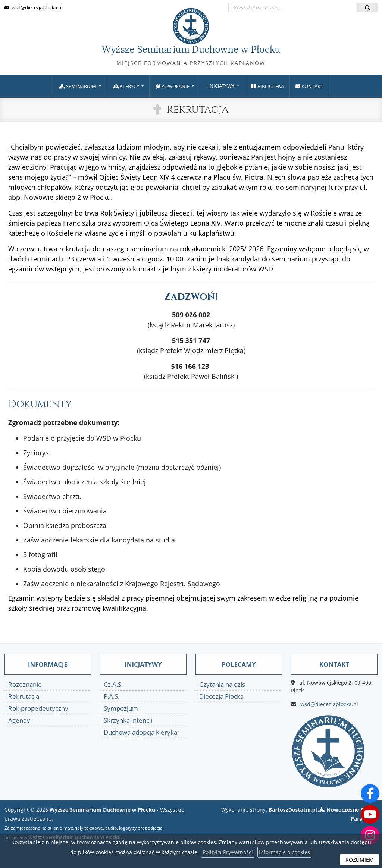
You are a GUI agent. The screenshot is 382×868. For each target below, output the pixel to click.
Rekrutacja (198, 109)
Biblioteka (267, 86)
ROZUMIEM (360, 860)
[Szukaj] (367, 7)
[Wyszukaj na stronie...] (294, 7)
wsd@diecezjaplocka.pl (36, 7)
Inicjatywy (220, 86)
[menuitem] (80, 86)
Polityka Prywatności (228, 852)
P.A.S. (112, 696)
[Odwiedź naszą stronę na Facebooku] (370, 793)
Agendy (19, 720)
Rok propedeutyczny (38, 708)
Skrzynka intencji (128, 720)
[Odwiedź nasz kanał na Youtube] (370, 814)
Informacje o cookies (284, 852)
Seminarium (78, 86)
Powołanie (173, 86)
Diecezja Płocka (221, 696)
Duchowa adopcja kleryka (140, 732)
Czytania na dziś (222, 684)
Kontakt (309, 86)
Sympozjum (121, 708)
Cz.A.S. (113, 684)
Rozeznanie (25, 684)
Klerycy (126, 86)
